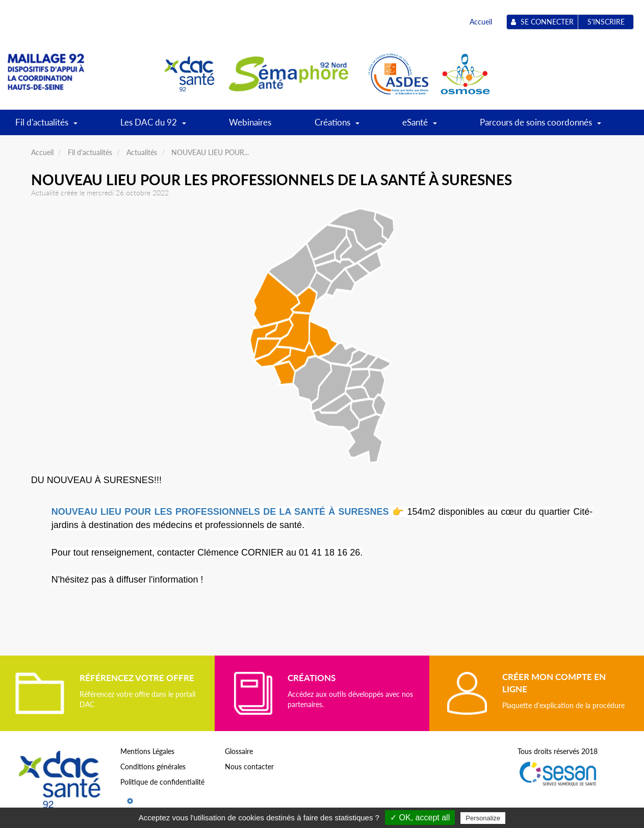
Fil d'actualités (46, 126)
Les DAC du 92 (153, 126)
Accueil (481, 22)
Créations (337, 126)
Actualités (142, 152)
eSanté (420, 126)
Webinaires (250, 122)
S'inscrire (606, 22)
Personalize (483, 818)
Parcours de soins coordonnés (540, 126)
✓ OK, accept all (420, 818)
